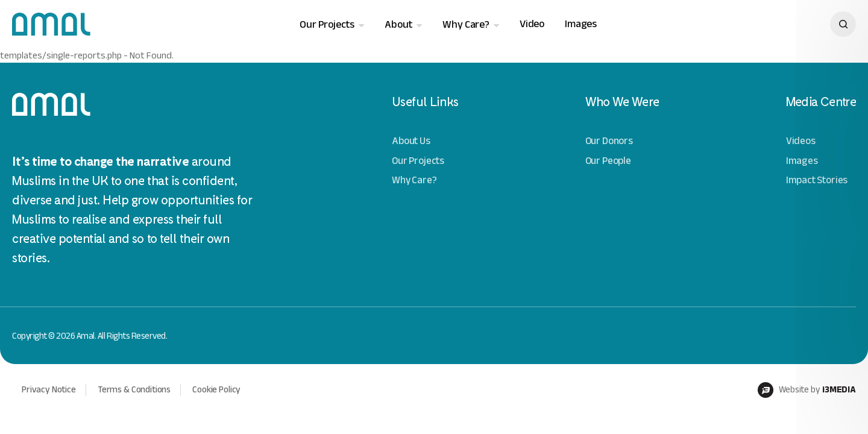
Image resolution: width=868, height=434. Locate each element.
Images (581, 24)
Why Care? (466, 24)
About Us (411, 141)
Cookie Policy (216, 389)
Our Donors (609, 141)
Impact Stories (817, 180)
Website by (807, 390)
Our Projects (327, 24)
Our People (608, 161)
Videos (801, 141)
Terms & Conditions (134, 389)
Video (532, 24)
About (398, 24)
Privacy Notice (49, 389)
